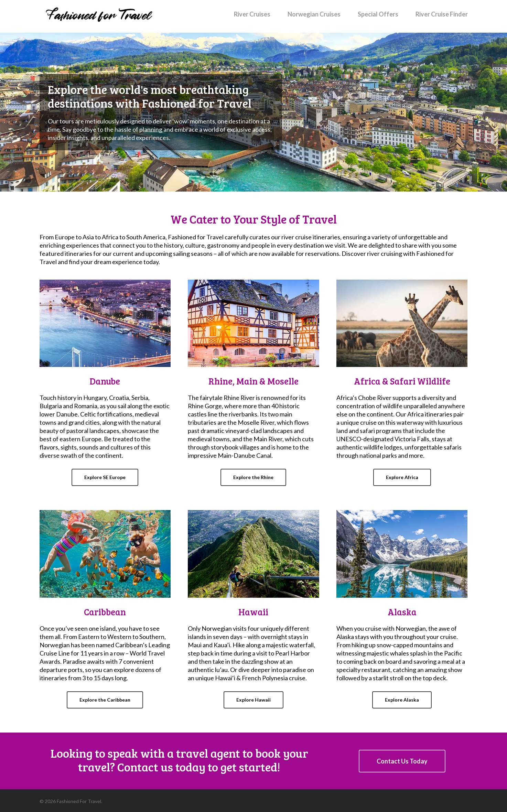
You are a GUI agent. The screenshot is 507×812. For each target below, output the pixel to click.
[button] (105, 477)
